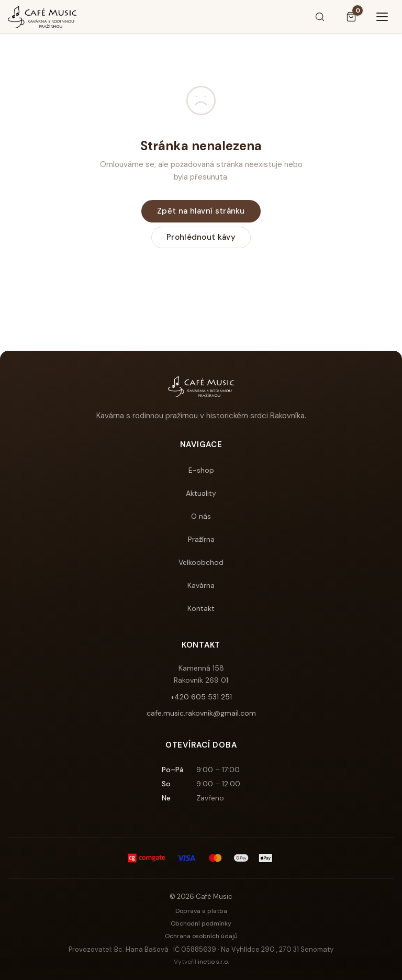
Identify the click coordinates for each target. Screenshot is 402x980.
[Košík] (351, 17)
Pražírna (201, 539)
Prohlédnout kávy (201, 237)
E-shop (201, 470)
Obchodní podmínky (201, 923)
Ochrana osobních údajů (201, 936)
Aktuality (201, 493)
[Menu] (383, 17)
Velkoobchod (201, 562)
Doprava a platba (201, 911)
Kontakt (201, 608)
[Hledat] (320, 17)
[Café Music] (42, 17)
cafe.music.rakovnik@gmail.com (201, 713)
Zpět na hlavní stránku (201, 211)
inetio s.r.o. (213, 962)
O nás (201, 516)
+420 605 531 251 (201, 697)
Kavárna (201, 585)
